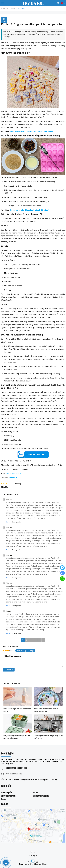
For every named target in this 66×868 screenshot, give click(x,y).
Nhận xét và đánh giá (10, 646)
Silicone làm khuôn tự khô (9, 796)
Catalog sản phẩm (6, 793)
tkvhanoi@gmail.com (14, 474)
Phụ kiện (36, 793)
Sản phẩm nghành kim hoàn (41, 796)
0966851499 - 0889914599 (17, 768)
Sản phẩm (6, 786)
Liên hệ (33, 852)
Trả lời (8, 522)
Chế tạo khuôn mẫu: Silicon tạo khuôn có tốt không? (29, 210)
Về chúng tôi (33, 856)
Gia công (4, 799)
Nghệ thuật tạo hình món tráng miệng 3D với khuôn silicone (31, 131)
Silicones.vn (12, 478)
